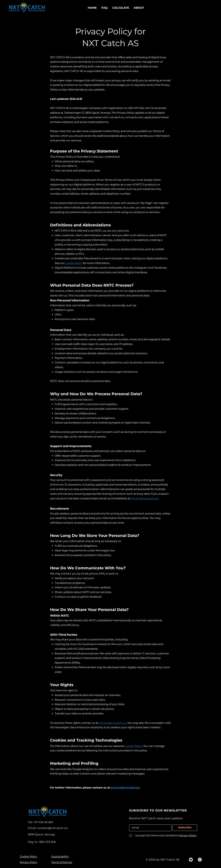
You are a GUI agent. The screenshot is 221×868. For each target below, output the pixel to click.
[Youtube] (191, 860)
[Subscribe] (185, 828)
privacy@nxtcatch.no (145, 498)
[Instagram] (200, 860)
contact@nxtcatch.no (52, 828)
